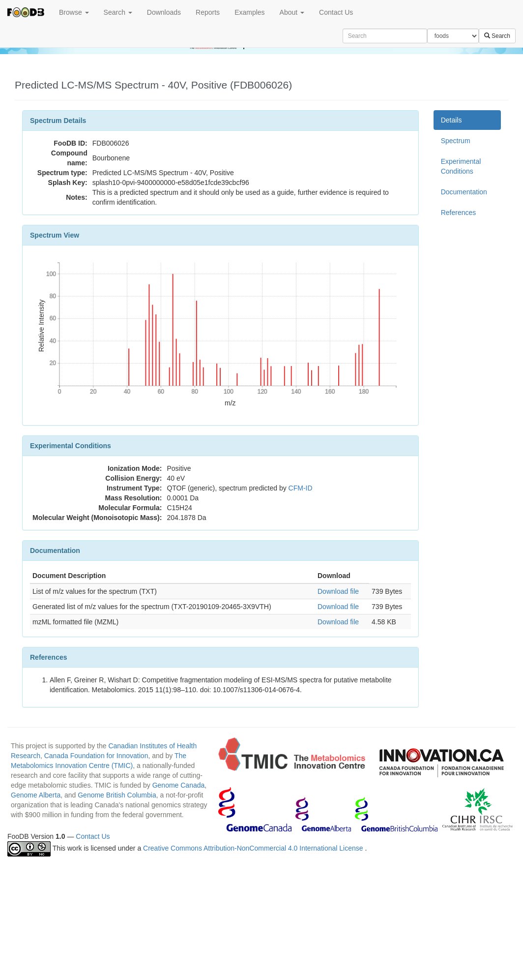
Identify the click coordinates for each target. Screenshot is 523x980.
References (459, 213)
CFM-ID (301, 488)
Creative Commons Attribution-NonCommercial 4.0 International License (254, 848)
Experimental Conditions (461, 166)
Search (118, 12)
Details (451, 120)
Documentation (464, 192)
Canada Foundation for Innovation (96, 756)
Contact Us (336, 12)
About (292, 12)
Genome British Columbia (117, 795)
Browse (74, 12)
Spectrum (456, 141)
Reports (208, 12)
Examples (249, 12)
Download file (338, 591)
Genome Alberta (36, 795)
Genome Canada (179, 785)
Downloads (164, 12)
